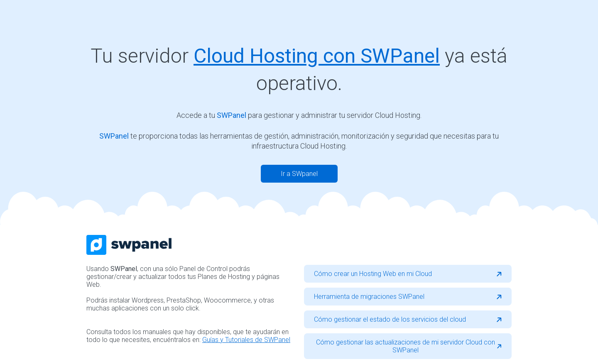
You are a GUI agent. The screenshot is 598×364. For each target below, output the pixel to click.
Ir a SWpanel (299, 174)
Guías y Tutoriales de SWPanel (246, 340)
